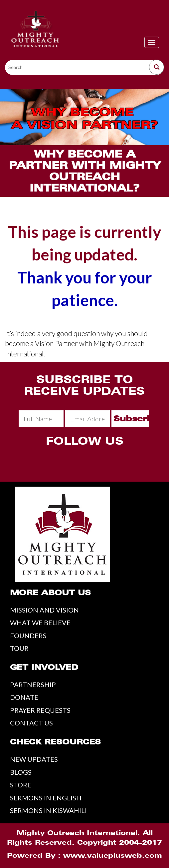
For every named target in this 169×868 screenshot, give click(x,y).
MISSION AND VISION (44, 610)
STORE (21, 785)
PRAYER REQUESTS (40, 710)
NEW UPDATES (34, 759)
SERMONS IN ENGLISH (46, 798)
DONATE (24, 697)
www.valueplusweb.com (113, 855)
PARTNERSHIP (33, 684)
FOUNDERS (28, 636)
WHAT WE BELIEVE (40, 623)
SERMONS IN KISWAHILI (48, 810)
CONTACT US (31, 723)
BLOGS (21, 772)
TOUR (19, 648)
